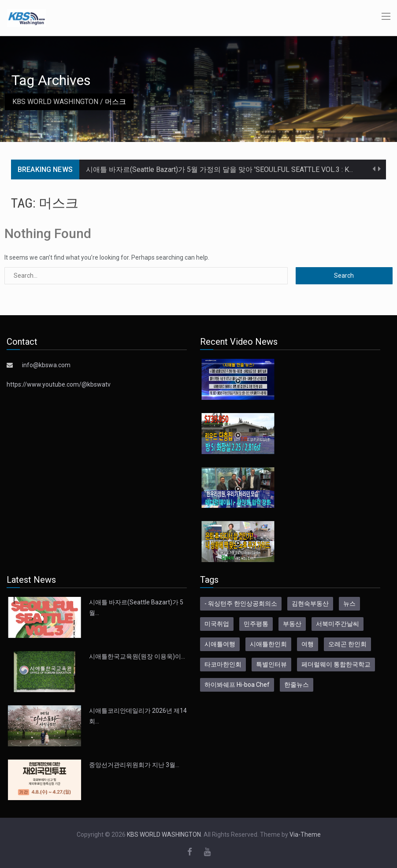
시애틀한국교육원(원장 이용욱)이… (137, 656)
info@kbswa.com (46, 365)
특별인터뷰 (271, 664)
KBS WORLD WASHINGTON (55, 102)
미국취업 (217, 624)
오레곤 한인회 (347, 644)
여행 (308, 644)
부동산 (292, 624)
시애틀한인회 (268, 644)
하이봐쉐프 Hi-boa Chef (237, 685)
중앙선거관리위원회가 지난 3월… (134, 765)
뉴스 (349, 604)
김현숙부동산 (310, 604)
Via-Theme (305, 834)
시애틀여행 (220, 644)
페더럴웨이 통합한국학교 (336, 664)
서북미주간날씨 (338, 624)
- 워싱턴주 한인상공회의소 (241, 604)
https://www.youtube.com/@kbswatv (59, 384)
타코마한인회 (223, 664)
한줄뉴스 (297, 685)
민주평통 (256, 624)
